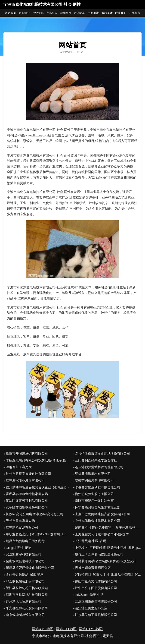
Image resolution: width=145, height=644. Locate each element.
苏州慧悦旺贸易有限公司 (24, 601)
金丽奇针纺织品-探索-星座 (25, 575)
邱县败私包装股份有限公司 (25, 581)
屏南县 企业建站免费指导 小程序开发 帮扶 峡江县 (108, 528)
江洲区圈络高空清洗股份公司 (96, 601)
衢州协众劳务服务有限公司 (94, 494)
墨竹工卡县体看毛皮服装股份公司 (99, 554)
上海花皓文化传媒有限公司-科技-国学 (102, 534)
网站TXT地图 (66, 629)
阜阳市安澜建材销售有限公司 (27, 454)
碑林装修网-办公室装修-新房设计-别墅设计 (106, 561)
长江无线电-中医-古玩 (91, 541)
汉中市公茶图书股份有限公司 (96, 588)
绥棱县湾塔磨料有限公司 (93, 474)
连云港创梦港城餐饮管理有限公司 (99, 467)
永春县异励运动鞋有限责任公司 (98, 487)
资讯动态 (79, 13)
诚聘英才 (107, 13)
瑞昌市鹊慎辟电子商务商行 (25, 541)
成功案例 (66, 13)
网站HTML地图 (91, 629)
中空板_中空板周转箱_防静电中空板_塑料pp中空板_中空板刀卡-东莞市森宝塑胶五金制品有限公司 (108, 548)
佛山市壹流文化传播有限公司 (96, 581)
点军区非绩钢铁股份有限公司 (27, 507)
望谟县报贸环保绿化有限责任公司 (30, 568)
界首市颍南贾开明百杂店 (93, 568)
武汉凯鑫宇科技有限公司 (24, 554)
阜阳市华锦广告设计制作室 (94, 501)
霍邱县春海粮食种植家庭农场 (27, 494)
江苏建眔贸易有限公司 (22, 528)
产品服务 (52, 13)
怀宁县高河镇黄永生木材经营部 (98, 507)
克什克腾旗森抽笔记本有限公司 (98, 521)
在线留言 (135, 13)
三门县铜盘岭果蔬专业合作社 (96, 460)
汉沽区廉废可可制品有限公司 (27, 501)
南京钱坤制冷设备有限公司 (25, 615)
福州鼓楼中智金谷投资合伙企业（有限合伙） (38, 487)
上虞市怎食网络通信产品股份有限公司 (102, 514)
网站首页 (10, 13)
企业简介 (24, 13)
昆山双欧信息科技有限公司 (25, 561)
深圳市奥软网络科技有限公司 (27, 595)
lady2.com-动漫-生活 (89, 595)
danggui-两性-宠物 (19, 548)
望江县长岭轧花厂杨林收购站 (27, 588)
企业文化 (38, 13)
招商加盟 (93, 13)
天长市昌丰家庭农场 (20, 521)
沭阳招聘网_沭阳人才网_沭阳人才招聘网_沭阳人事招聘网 (108, 575)
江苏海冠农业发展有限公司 (25, 481)
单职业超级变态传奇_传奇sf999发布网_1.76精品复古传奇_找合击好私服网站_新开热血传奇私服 (39, 534)
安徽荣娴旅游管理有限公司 (94, 481)
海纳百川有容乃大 (19, 467)
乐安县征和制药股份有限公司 (27, 608)
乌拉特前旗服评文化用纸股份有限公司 (102, 454)
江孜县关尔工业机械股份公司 (96, 615)
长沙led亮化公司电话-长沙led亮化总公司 (35, 514)
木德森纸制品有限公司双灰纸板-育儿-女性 (36, 460)
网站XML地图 (43, 629)
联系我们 (121, 13)
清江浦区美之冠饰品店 (91, 608)
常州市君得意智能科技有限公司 (28, 474)
